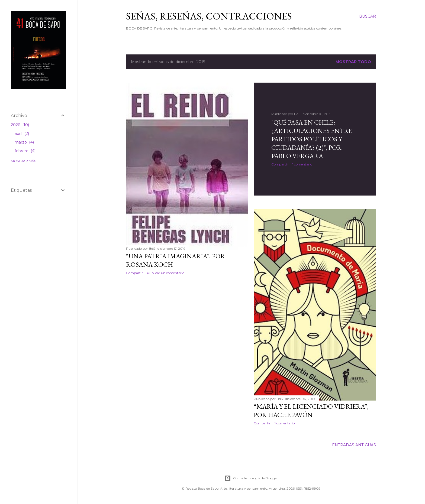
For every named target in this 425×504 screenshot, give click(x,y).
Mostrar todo (353, 62)
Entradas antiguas (354, 445)
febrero (25, 151)
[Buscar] (368, 16)
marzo (24, 142)
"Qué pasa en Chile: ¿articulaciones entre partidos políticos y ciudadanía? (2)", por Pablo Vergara (312, 139)
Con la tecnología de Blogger (251, 478)
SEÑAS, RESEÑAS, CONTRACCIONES (209, 16)
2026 (20, 125)
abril (22, 134)
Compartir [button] (134, 273)
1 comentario (302, 164)
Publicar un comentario (166, 273)
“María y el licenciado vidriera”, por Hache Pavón (311, 411)
